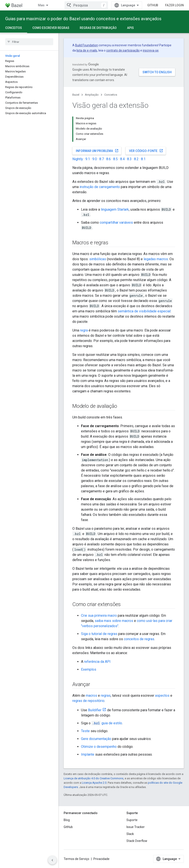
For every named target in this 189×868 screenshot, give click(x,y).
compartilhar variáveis (116, 222)
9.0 (95, 159)
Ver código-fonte (146, 151)
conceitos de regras (139, 639)
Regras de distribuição (98, 28)
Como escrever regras (51, 28)
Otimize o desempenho (99, 747)
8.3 (129, 159)
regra (84, 330)
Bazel (76, 95)
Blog (67, 820)
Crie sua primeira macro (99, 616)
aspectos (162, 696)
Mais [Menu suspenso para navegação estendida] (41, 5)
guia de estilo (107, 723)
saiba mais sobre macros (114, 621)
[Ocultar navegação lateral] (52, 860)
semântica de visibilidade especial (144, 311)
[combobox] (86, 5)
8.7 (102, 159)
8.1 (143, 159)
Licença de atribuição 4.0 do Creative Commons (94, 778)
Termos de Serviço (76, 859)
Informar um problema (97, 151)
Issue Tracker (136, 827)
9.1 (88, 159)
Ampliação (92, 95)
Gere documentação (96, 739)
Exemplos (89, 669)
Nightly (78, 159)
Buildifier (95, 710)
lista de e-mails (87, 50)
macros (91, 696)
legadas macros (156, 259)
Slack (130, 834)
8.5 (115, 159)
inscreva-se (151, 50)
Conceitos (111, 95)
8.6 (109, 159)
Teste (85, 731)
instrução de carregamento (100, 187)
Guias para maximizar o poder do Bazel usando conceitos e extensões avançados (83, 19)
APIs (130, 28)
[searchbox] (29, 42)
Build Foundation (87, 45)
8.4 (122, 159)
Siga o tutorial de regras (99, 634)
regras (106, 696)
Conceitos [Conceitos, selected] (14, 28)
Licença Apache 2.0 (94, 783)
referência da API (97, 662)
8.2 (136, 159)
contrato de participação (123, 50)
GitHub (153, 5)
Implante (88, 754)
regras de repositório (88, 701)
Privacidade (101, 859)
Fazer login (174, 5)
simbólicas (98, 259)
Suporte (132, 820)
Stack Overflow (137, 841)
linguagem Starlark (115, 209)
